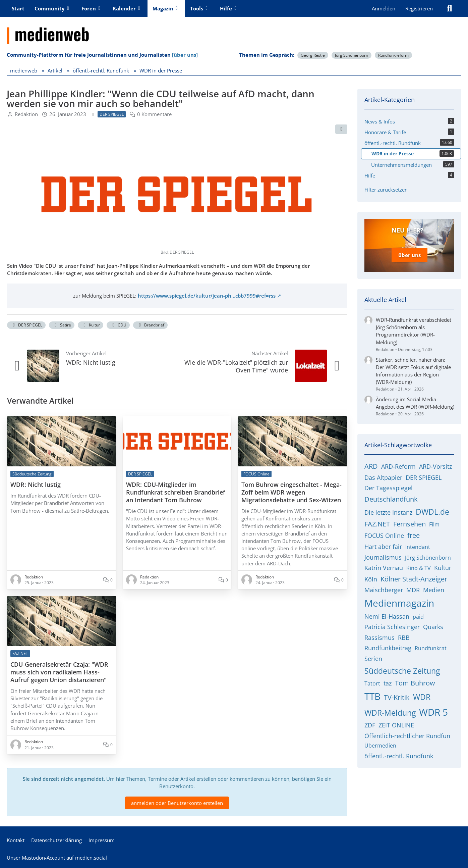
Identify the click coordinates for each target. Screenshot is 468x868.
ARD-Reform (398, 466)
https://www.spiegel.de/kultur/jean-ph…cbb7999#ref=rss (207, 296)
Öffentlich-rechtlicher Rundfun (407, 736)
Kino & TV (419, 568)
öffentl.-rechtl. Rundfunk (399, 756)
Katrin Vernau (384, 568)
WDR (422, 697)
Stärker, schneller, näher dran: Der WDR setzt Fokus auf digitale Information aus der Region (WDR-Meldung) (413, 371)
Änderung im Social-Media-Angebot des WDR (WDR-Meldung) (415, 403)
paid (418, 617)
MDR (413, 590)
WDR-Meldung (390, 713)
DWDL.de (432, 512)
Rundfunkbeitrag (388, 648)
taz (388, 683)
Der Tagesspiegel (389, 488)
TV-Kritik (397, 697)
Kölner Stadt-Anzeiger (414, 579)
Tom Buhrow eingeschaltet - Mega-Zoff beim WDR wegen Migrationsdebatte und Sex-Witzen (291, 492)
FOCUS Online (384, 535)
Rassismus (379, 637)
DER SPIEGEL (26, 325)
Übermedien (380, 746)
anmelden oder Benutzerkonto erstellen (177, 803)
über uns (409, 255)
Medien (434, 590)
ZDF (370, 725)
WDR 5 (433, 712)
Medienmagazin (399, 603)
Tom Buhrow (415, 683)
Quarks (433, 627)
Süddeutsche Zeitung (402, 671)
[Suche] (450, 8)
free (414, 535)
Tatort (372, 683)
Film (434, 524)
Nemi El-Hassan (387, 616)
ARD (371, 466)
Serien (373, 659)
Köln (371, 579)
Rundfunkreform (393, 55)
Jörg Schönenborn (352, 55)
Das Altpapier (383, 477)
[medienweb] (234, 31)
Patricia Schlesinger (392, 627)
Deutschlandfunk (391, 499)
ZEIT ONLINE (396, 725)
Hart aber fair (383, 547)
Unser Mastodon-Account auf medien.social (57, 858)
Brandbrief (150, 325)
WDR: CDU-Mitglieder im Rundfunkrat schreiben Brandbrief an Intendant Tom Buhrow (176, 492)
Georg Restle (313, 55)
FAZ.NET (377, 524)
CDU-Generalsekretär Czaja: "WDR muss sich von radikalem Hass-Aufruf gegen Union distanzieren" (59, 672)
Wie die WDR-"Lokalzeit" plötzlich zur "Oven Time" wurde (236, 366)
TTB (372, 696)
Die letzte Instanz (388, 512)
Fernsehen (409, 524)
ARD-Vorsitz (435, 466)
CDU (118, 325)
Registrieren (419, 8)
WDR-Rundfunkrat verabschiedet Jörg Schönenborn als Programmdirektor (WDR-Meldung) (414, 331)
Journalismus (383, 557)
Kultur (91, 325)
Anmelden (384, 8)
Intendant (418, 547)
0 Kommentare (154, 114)
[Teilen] (341, 129)
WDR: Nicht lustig (91, 362)
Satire (62, 325)
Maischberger (384, 590)
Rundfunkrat (431, 648)
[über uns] (185, 55)
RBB (404, 637)
